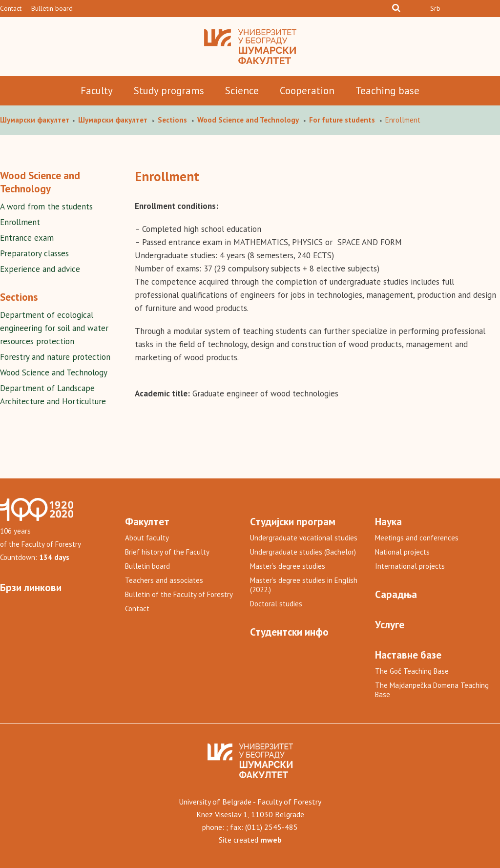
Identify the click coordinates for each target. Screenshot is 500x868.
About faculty (147, 538)
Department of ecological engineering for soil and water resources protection (54, 328)
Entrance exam (27, 238)
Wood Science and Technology (54, 372)
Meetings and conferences (417, 538)
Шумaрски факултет (36, 120)
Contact (11, 8)
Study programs (169, 91)
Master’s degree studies (288, 566)
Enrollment (20, 222)
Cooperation (307, 91)
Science (242, 91)
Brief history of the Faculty (167, 552)
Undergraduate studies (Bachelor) (303, 552)
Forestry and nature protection (55, 357)
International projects (410, 566)
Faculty (97, 91)
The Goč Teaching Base (412, 671)
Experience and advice (40, 269)
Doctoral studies (276, 604)
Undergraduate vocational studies (304, 538)
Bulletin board (52, 8)
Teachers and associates (164, 580)
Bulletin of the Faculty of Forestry (179, 594)
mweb (271, 840)
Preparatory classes (34, 253)
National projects (402, 552)
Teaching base (387, 91)
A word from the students (46, 207)
